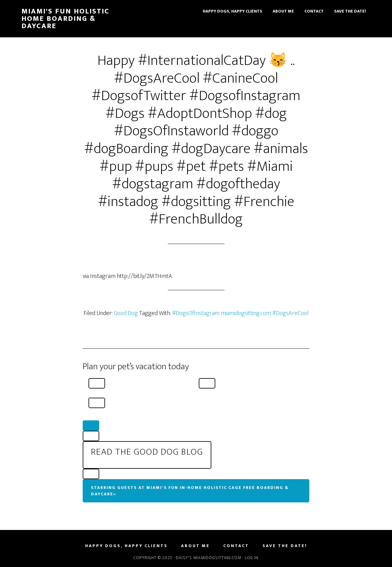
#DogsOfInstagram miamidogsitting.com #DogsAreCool (240, 313)
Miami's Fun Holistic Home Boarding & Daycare (65, 19)
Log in (252, 558)
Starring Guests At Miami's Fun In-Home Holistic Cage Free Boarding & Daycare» (190, 491)
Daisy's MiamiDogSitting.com (209, 558)
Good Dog (126, 313)
